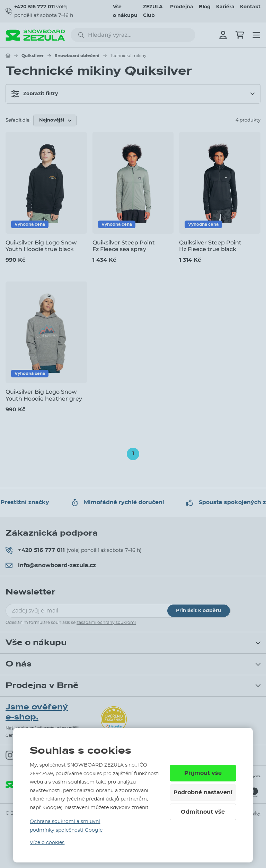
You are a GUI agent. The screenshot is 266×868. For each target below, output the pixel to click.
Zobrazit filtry (35, 94)
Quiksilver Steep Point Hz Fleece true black (210, 246)
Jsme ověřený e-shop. (37, 712)
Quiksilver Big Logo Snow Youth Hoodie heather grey (44, 395)
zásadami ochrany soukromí (106, 623)
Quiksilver (33, 56)
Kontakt (250, 7)
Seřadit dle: (18, 120)
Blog (205, 7)
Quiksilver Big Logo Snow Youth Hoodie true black (41, 246)
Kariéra (225, 7)
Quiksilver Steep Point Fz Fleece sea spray (124, 246)
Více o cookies (47, 843)
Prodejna (182, 7)
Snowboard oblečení (77, 56)
